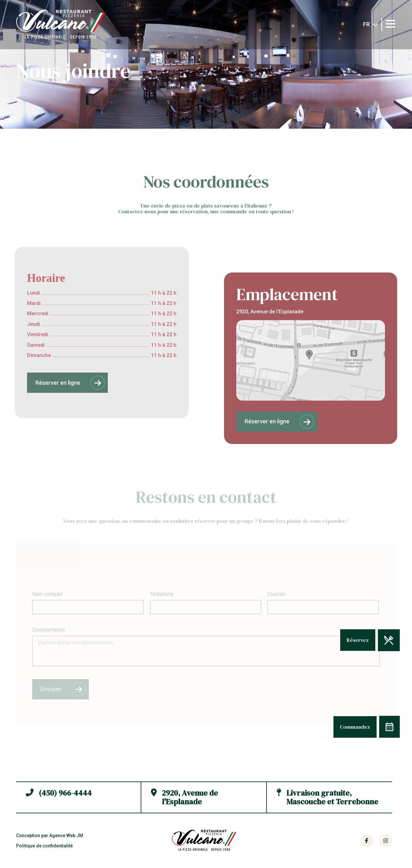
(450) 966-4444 (59, 797)
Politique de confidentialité (44, 846)
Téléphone (162, 594)
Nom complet (47, 594)
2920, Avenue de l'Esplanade (184, 797)
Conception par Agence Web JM (50, 836)
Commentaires (49, 630)
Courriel (276, 594)
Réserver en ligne (70, 383)
